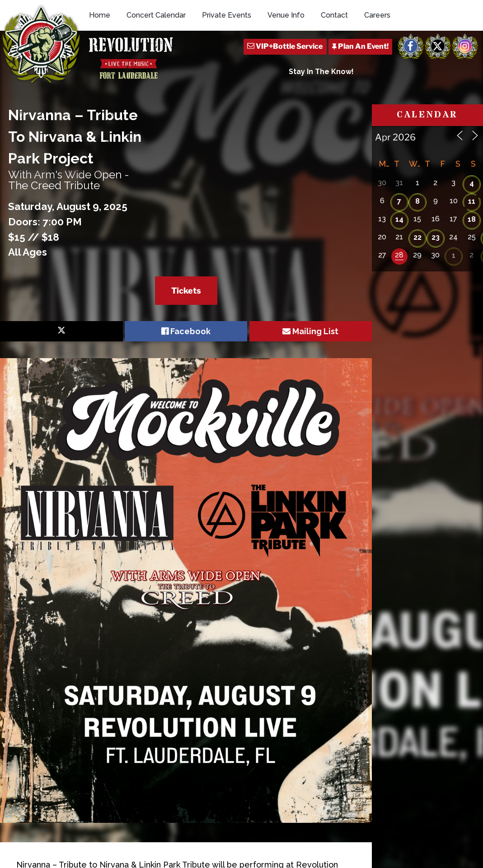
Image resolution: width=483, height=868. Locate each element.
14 (399, 219)
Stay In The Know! (321, 72)
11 (472, 201)
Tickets (186, 291)
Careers (377, 15)
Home (100, 15)
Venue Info (286, 15)
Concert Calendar (156, 15)
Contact (334, 15)
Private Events (227, 15)
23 (436, 237)
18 (472, 219)
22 (417, 237)
